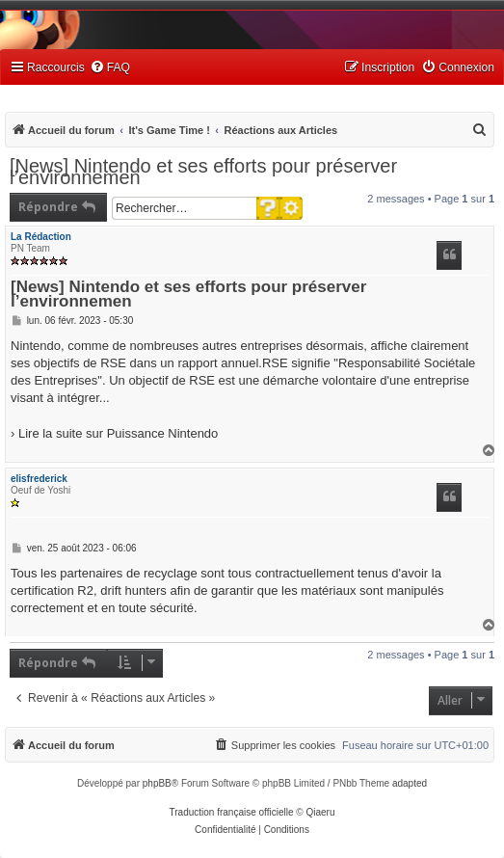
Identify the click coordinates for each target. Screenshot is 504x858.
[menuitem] (110, 68)
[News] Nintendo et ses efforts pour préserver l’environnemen (203, 172)
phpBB (157, 783)
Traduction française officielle (232, 812)
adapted (410, 783)
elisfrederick (39, 479)
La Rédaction (41, 237)
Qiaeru (320, 812)
